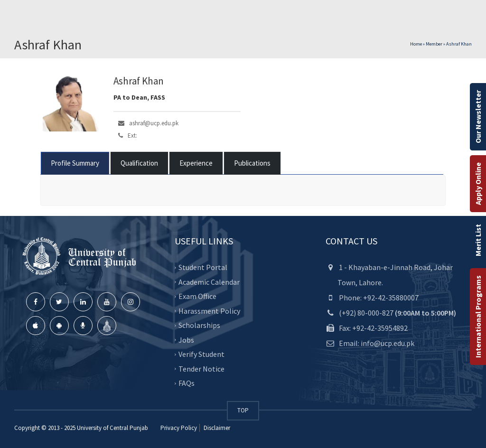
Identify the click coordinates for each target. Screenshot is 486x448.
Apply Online (478, 184)
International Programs (478, 317)
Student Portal (203, 267)
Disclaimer (216, 428)
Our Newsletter (478, 117)
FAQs (187, 383)
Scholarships (199, 325)
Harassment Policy (209, 311)
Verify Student (201, 354)
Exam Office (197, 296)
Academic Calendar (209, 282)
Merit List (478, 240)
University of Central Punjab (112, 428)
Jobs (186, 340)
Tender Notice (201, 369)
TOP (243, 410)
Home (416, 44)
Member (434, 44)
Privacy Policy (179, 428)
